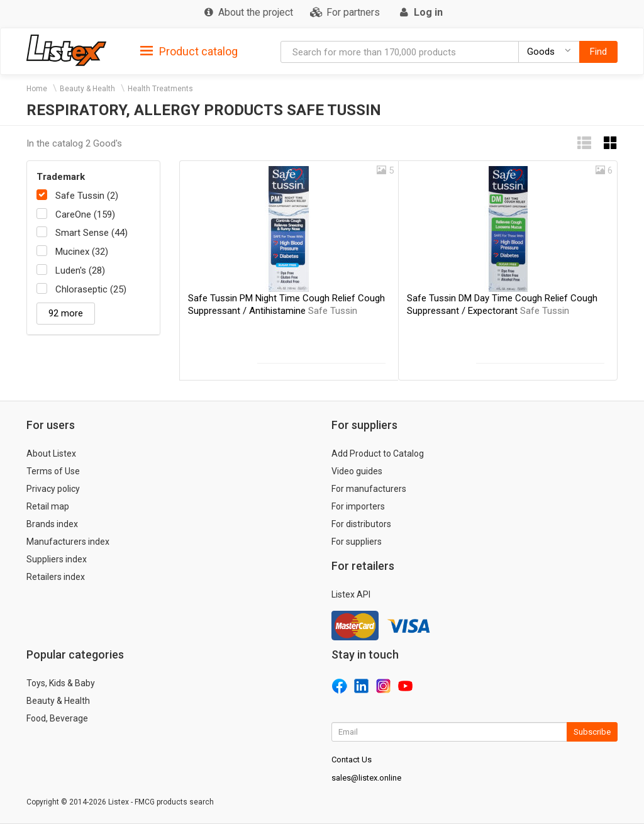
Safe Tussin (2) (87, 196)
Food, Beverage (57, 718)
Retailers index (56, 577)
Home (37, 89)
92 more (66, 313)
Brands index (52, 524)
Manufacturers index (68, 542)
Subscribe (592, 732)
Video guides (357, 471)
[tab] (189, 51)
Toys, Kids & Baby (61, 683)
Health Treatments (160, 89)
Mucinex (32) (82, 252)
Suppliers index (57, 559)
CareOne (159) (85, 214)
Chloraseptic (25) (91, 289)
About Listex (51, 454)
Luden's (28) (80, 270)
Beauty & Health (87, 89)
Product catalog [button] (189, 52)
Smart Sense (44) (92, 233)
